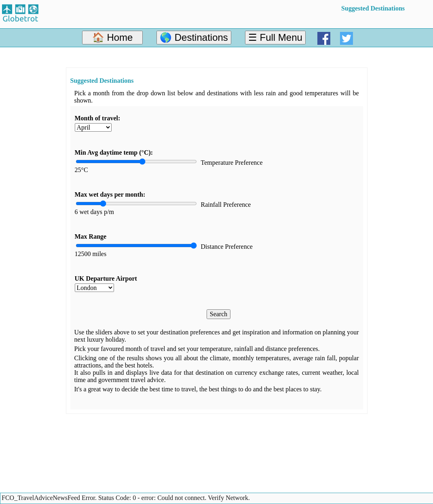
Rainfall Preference (226, 205)
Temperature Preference (232, 163)
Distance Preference (227, 247)
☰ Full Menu (275, 37)
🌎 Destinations (194, 37)
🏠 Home (113, 37)
